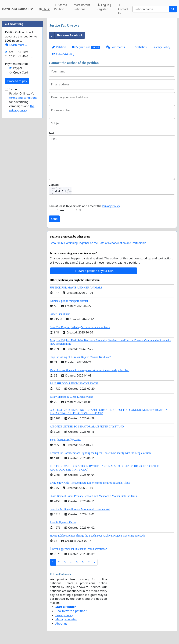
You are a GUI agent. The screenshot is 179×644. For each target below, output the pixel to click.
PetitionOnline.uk (17, 9)
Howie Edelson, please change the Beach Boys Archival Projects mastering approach (97, 536)
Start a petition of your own (93, 271)
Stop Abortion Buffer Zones (65, 440)
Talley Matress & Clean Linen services (72, 397)
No (81, 210)
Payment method (16, 169)
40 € (25, 161)
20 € (12, 161)
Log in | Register (104, 7)
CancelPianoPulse (60, 314)
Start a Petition (61, 7)
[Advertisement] (22, 71)
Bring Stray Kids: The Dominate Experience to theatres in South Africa (90, 483)
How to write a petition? (71, 611)
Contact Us (123, 9)
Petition (59, 47)
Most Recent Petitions (82, 7)
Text (51, 133)
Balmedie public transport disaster (69, 301)
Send (54, 219)
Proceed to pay (17, 186)
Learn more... (16, 150)
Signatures (86, 47)
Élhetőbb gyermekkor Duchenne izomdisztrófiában (78, 549)
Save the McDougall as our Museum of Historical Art (80, 509)
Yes (62, 210)
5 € (11, 157)
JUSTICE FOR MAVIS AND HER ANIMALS (76, 288)
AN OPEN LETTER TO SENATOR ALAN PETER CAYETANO (87, 427)
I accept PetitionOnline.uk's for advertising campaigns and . (23, 205)
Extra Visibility (63, 54)
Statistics (139, 47)
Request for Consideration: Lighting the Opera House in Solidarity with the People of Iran (100, 453)
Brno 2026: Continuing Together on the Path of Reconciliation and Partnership (98, 243)
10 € (25, 157)
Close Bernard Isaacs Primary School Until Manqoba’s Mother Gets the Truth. (94, 496)
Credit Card (21, 177)
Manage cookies (66, 619)
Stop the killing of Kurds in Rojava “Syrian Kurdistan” (81, 357)
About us (61, 624)
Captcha (54, 185)
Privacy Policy (161, 47)
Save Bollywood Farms (63, 522)
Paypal (18, 173)
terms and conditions (23, 203)
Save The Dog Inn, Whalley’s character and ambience (80, 327)
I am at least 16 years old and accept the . (85, 206)
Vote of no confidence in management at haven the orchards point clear (90, 370)
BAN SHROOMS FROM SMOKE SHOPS (74, 383)
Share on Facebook (66, 35)
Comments (116, 47)
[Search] (151, 9)
